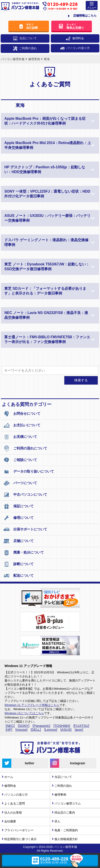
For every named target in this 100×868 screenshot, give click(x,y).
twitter (18, 763)
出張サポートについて (25, 530)
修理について (18, 518)
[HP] (9, 729)
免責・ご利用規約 (66, 830)
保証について (18, 506)
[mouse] (21, 729)
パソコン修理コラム (68, 803)
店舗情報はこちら (82, 16)
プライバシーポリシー (19, 830)
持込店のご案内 (65, 813)
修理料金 (75, 38)
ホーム (9, 777)
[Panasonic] (41, 726)
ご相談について (20, 460)
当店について (25, 38)
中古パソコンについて (25, 495)
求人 (57, 821)
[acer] (79, 729)
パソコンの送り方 (75, 48)
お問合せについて (22, 414)
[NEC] (10, 726)
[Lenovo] (51, 729)
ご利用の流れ (25, 48)
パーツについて (20, 483)
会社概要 (10, 821)
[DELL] (36, 729)
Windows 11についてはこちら (24, 713)
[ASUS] (66, 729)
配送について (18, 576)
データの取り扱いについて (29, 472)
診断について (18, 564)
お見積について (20, 437)
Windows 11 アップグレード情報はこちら (32, 705)
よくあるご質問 (15, 803)
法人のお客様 (13, 813)
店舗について (18, 541)
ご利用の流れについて (25, 449)
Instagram (68, 763)
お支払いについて (22, 425)
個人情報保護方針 (66, 839)
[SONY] (24, 726)
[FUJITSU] (81, 726)
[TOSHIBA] (62, 726)
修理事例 (60, 795)
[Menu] (92, 6)
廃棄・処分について (23, 553)
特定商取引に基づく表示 (20, 839)
